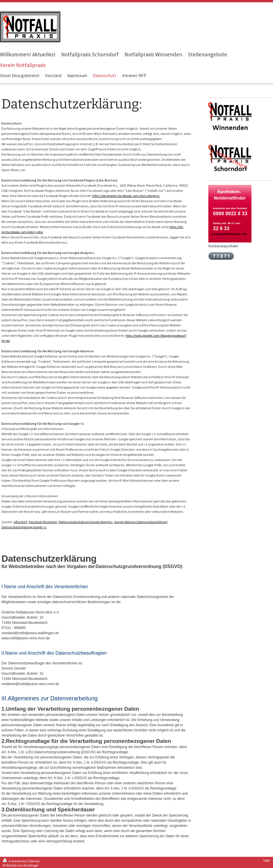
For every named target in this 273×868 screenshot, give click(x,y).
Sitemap (34, 861)
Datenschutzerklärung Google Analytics (86, 522)
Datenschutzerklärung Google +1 (24, 527)
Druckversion (15, 861)
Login (267, 860)
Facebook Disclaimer (43, 522)
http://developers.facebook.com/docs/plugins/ (126, 196)
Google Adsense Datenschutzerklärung (141, 522)
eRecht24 (20, 522)
